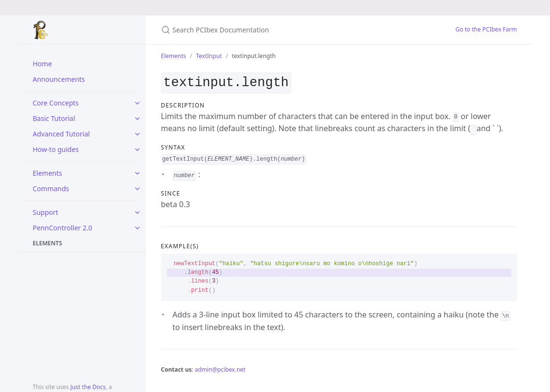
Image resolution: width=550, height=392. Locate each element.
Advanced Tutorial (61, 134)
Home (43, 64)
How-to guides (56, 149)
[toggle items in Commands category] (137, 189)
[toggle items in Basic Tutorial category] (137, 119)
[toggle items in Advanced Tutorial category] (137, 134)
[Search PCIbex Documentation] (275, 30)
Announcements (59, 79)
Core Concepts (56, 103)
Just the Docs (88, 387)
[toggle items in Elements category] (137, 173)
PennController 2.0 (63, 228)
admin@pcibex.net (220, 368)
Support (46, 212)
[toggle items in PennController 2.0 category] (137, 228)
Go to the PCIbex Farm (486, 29)
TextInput (209, 56)
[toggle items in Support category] (137, 212)
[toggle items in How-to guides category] (137, 150)
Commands (51, 188)
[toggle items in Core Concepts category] (137, 103)
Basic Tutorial (54, 118)
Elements (48, 173)
